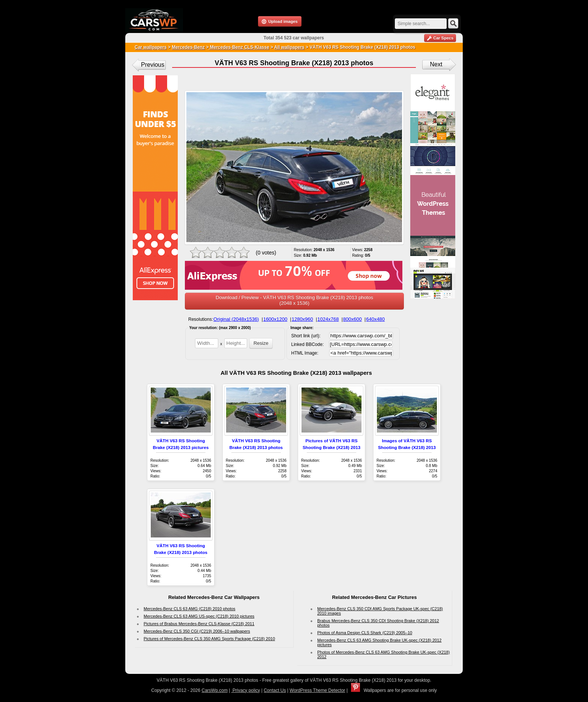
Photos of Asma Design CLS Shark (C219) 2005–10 (365, 633)
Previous (153, 65)
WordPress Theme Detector (317, 690)
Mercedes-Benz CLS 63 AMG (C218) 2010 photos (190, 609)
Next (436, 64)
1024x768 (328, 319)
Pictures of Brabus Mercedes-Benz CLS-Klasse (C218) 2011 (199, 624)
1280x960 (302, 319)
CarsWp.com (215, 690)
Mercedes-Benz (188, 47)
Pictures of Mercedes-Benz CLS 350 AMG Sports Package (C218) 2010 (209, 639)
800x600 (352, 319)
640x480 (375, 319)
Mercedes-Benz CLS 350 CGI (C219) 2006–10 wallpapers (197, 631)
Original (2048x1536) (236, 319)
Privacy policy (246, 690)
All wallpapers (289, 47)
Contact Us (275, 690)
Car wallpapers (151, 47)
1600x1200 (275, 319)
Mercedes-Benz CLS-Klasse (239, 47)
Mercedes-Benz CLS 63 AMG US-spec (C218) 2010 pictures (199, 616)
